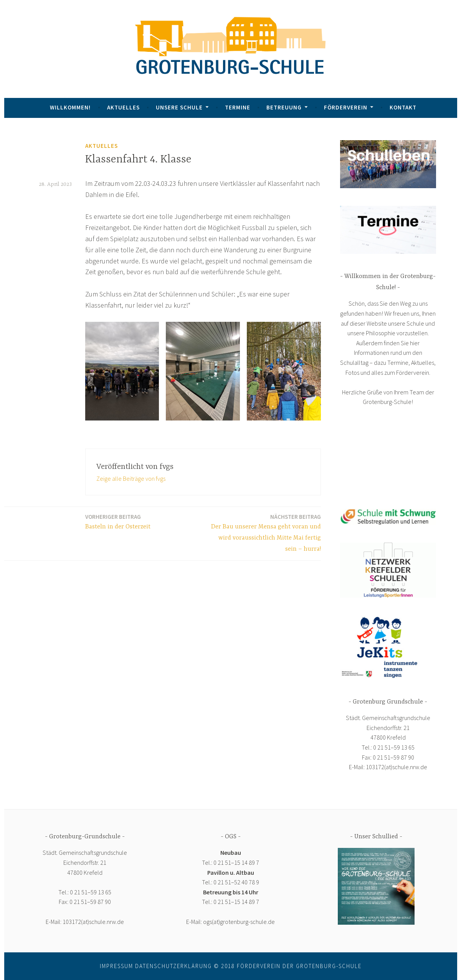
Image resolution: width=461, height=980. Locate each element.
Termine (238, 107)
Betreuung (284, 107)
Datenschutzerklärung (173, 966)
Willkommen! (70, 107)
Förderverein (346, 107)
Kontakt (403, 107)
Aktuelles (123, 107)
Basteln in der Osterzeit (118, 521)
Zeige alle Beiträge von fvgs (131, 478)
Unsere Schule (179, 107)
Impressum (116, 966)
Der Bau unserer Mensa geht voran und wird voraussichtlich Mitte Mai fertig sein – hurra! (264, 532)
